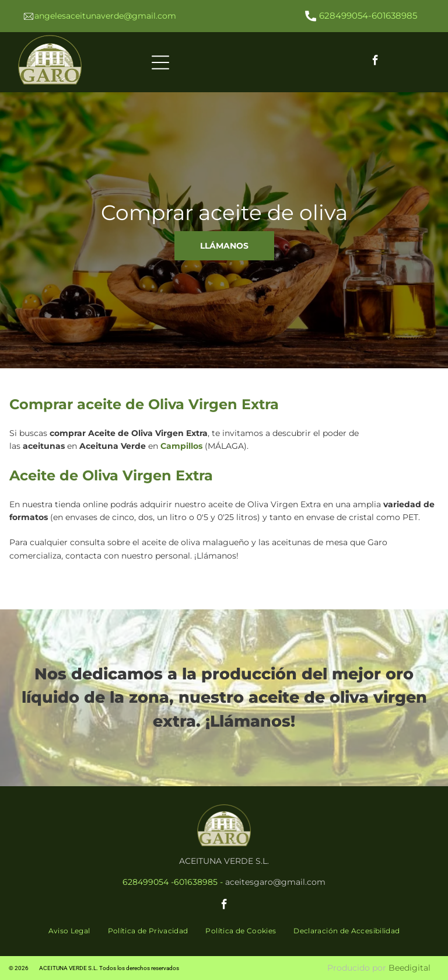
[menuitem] (69, 931)
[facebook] (375, 62)
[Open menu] (160, 62)
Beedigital (409, 968)
